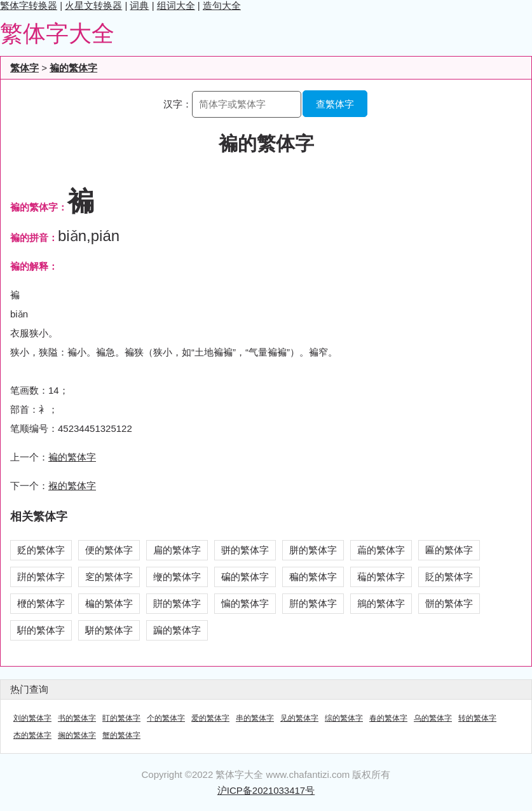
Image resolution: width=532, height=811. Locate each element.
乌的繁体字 (433, 718)
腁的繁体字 (313, 603)
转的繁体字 (477, 718)
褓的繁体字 (72, 486)
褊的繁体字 (73, 68)
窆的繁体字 (109, 577)
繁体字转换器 (29, 5)
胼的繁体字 (313, 550)
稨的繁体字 (313, 577)
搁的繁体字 (77, 735)
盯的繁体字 (121, 718)
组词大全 (176, 5)
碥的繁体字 (245, 577)
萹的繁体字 (381, 550)
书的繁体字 (77, 718)
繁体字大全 (57, 33)
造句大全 (222, 5)
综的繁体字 (344, 718)
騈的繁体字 (41, 630)
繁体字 (24, 68)
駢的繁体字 (109, 630)
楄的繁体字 (109, 603)
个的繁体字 (166, 718)
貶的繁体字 (449, 577)
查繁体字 (335, 104)
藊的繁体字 (381, 577)
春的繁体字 (388, 718)
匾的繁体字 (449, 550)
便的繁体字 (109, 550)
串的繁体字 (255, 718)
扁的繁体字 (177, 550)
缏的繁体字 (177, 577)
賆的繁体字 (177, 603)
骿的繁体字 (449, 603)
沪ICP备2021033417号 (266, 790)
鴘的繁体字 (381, 603)
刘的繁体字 (32, 718)
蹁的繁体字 (177, 630)
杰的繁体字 (32, 735)
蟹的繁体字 (121, 735)
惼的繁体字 (245, 603)
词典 (139, 5)
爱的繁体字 (210, 718)
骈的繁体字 (245, 550)
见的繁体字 (299, 718)
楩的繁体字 (41, 603)
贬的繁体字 (41, 550)
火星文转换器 (93, 5)
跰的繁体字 (41, 577)
